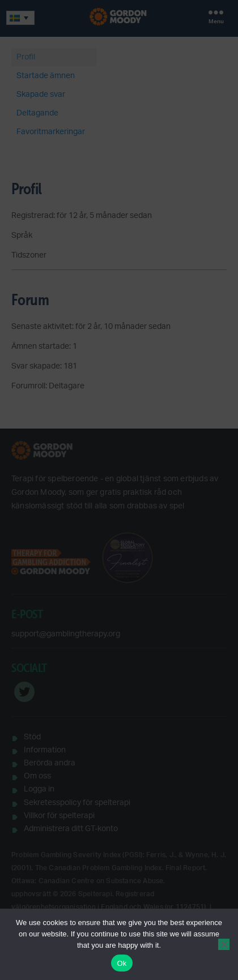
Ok (122, 963)
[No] (224, 944)
